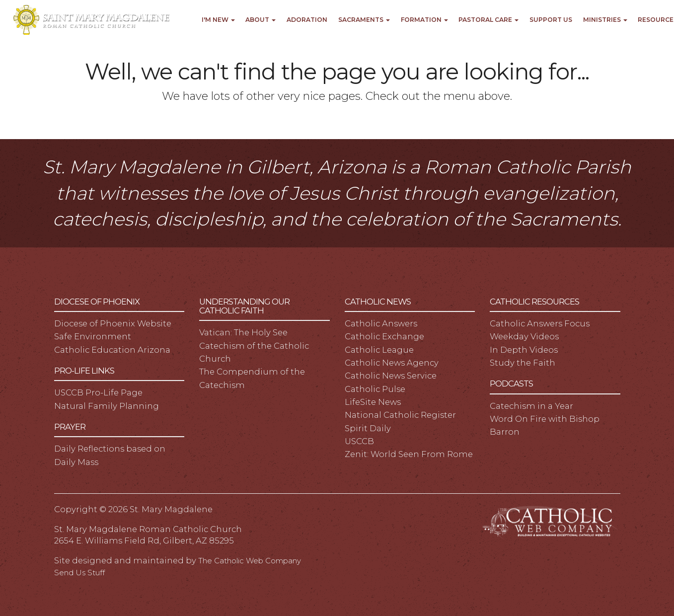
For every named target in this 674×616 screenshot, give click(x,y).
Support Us (551, 20)
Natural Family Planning (107, 406)
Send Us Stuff (79, 573)
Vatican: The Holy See (243, 332)
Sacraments (364, 20)
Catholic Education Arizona (112, 350)
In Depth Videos (524, 350)
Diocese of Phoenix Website (113, 323)
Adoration (307, 20)
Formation (424, 20)
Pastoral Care (488, 20)
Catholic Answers (381, 323)
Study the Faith (523, 363)
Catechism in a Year (531, 406)
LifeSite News (373, 402)
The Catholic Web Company (250, 561)
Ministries (605, 20)
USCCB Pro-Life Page (98, 392)
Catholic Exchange (384, 336)
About (261, 20)
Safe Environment (93, 336)
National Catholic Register (400, 415)
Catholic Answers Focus (540, 323)
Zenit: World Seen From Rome (409, 454)
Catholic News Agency (392, 363)
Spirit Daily (368, 428)
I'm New (218, 20)
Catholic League (379, 350)
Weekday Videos (524, 336)
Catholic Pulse (375, 389)
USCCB (359, 441)
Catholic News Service (391, 376)
